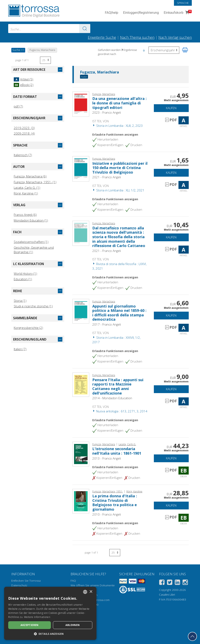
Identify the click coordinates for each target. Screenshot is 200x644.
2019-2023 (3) (24, 128)
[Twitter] (170, 583)
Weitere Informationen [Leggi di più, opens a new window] (37, 617)
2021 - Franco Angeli (107, 177)
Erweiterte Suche (102, 37)
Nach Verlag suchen (175, 37)
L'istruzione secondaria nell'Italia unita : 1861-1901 (117, 451)
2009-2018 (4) (24, 133)
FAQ (73, 581)
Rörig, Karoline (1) (26, 193)
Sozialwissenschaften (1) (31, 242)
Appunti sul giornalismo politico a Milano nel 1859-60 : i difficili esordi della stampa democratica (119, 313)
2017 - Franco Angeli (107, 324)
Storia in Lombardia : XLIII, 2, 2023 (118, 126)
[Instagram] (185, 583)
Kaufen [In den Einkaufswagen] (171, 108)
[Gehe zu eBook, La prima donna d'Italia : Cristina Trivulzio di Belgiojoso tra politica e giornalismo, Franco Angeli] (81, 501)
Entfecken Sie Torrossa (26, 581)
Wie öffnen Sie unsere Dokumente (93, 585)
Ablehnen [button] (73, 625)
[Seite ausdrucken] (185, 50)
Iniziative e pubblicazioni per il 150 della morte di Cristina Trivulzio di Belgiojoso (120, 168)
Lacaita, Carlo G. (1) (27, 188)
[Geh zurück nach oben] (192, 636)
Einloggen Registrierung (141, 13)
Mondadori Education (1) (31, 220)
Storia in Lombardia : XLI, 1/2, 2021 (118, 190)
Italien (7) (20, 349)
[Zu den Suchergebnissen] (85, 29)
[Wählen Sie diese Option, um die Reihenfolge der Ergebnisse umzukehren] (164, 50)
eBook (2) (24, 85)
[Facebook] (162, 583)
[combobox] (49, 29)
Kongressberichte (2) (28, 328)
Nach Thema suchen (137, 37)
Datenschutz (19, 585)
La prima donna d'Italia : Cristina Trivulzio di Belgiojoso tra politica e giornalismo (115, 503)
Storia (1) (20, 301)
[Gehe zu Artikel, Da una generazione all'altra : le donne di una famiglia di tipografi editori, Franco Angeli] (81, 104)
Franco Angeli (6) (25, 215)
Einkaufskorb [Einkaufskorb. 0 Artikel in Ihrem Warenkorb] (177, 13)
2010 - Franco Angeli (107, 514)
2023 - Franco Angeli (107, 112)
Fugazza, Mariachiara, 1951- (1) (35, 182)
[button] (144, 50)
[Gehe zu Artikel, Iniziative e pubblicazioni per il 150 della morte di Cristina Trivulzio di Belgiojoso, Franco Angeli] (81, 168)
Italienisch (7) (23, 155)
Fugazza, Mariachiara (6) (30, 176)
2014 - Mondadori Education (112, 398)
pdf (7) (18, 106)
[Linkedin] (177, 583)
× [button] (91, 592)
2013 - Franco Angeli (107, 458)
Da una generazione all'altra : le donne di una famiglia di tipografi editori (119, 103)
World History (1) (25, 273)
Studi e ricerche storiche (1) (33, 306)
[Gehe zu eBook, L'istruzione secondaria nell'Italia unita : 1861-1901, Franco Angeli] (81, 454)
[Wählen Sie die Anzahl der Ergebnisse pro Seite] (45, 60)
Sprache (183, 3)
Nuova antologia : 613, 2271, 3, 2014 (120, 411)
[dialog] (50, 613)
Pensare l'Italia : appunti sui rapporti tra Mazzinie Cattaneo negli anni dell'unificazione (118, 386)
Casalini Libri (167, 595)
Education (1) (23, 279)
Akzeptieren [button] (29, 625)
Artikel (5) (23, 79)
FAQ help (111, 13)
